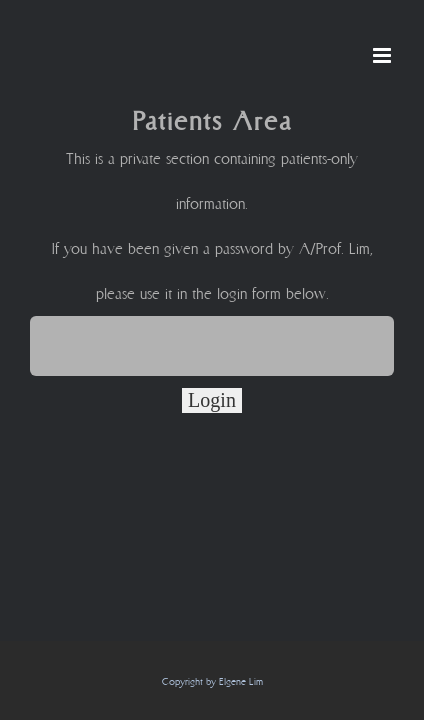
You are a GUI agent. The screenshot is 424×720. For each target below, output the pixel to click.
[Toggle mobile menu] (383, 55)
